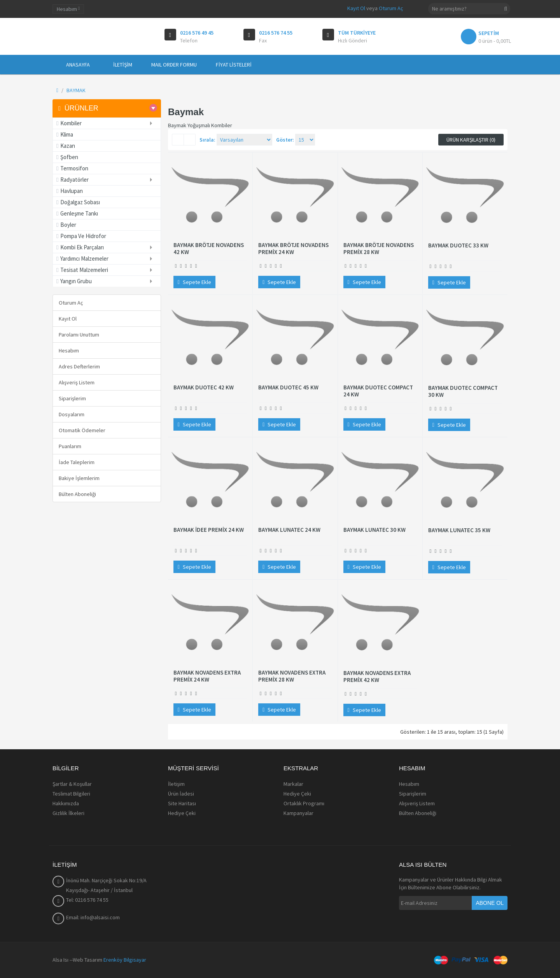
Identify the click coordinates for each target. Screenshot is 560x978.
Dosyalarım (72, 414)
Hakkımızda (66, 803)
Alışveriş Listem (77, 382)
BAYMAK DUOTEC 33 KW (458, 245)
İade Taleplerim (77, 462)
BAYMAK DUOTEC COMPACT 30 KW (463, 391)
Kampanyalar (298, 813)
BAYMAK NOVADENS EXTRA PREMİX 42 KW (377, 677)
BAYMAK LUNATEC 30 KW (374, 530)
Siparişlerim (72, 398)
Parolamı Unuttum (79, 335)
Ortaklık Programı (304, 803)
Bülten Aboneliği (77, 494)
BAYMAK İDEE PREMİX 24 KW (209, 530)
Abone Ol (490, 903)
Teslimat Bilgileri (71, 794)
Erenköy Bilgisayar (125, 960)
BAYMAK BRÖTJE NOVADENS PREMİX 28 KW (379, 249)
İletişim (176, 784)
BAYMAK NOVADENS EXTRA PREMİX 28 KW (292, 676)
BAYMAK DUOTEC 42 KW (204, 387)
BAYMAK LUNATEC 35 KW (459, 530)
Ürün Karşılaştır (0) (471, 140)
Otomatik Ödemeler (82, 430)
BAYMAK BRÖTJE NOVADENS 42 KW (209, 249)
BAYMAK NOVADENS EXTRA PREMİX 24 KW (207, 676)
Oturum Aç (391, 8)
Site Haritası (182, 803)
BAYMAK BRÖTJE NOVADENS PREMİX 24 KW (293, 249)
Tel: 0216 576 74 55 (87, 900)
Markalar (293, 784)
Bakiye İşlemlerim (79, 478)
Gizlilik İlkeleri (68, 813)
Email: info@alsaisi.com (93, 917)
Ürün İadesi (181, 794)
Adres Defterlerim (79, 366)
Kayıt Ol (356, 8)
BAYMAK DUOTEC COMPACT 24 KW (378, 391)
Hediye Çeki (182, 813)
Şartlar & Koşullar (72, 784)
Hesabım (69, 351)
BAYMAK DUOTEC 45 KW (288, 387)
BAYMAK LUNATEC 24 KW (289, 530)
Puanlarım (70, 446)
